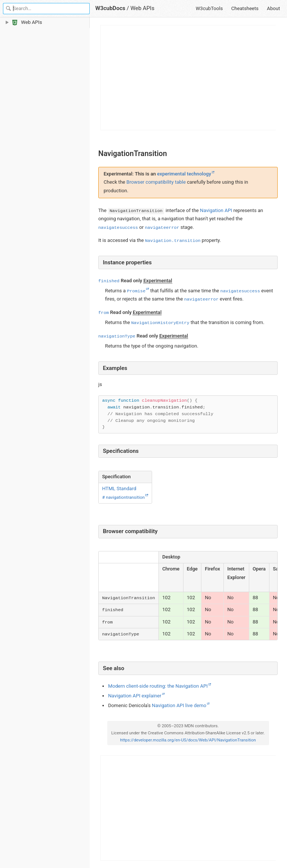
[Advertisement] (188, 78)
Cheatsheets (245, 8)
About (273, 8)
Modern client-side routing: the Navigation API (158, 686)
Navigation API (216, 210)
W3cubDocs (110, 8)
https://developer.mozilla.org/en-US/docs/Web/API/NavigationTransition (188, 740)
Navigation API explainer (135, 696)
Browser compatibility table (156, 182)
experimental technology (184, 174)
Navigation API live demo (179, 705)
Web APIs (142, 8)
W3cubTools (209, 8)
